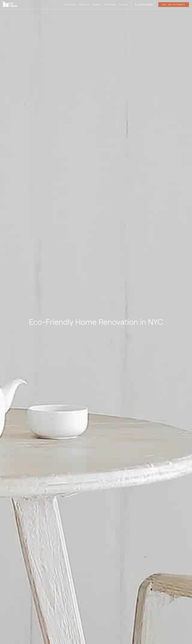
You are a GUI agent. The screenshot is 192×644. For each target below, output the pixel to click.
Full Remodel (110, 5)
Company (123, 5)
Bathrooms (84, 5)
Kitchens (97, 5)
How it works (70, 5)
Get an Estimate (174, 5)
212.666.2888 (144, 5)
